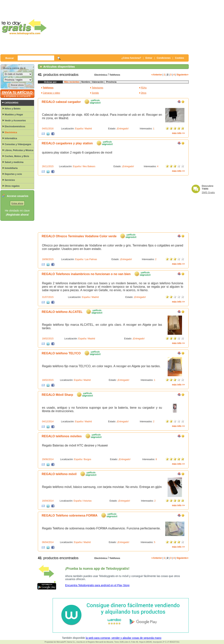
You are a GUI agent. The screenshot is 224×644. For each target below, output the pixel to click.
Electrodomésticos (15, 126)
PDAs (144, 88)
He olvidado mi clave (17, 211)
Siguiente (182, 75)
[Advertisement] (120, 27)
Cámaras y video (51, 93)
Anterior (157, 75)
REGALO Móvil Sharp (57, 395)
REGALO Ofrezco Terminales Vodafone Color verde (79, 236)
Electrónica (11, 132)
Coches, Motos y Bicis (17, 156)
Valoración (97, 82)
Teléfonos (115, 75)
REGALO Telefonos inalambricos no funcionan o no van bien (86, 274)
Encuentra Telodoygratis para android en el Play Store (97, 585)
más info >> (178, 133)
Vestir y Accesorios (15, 121)
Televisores (97, 88)
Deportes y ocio (13, 174)
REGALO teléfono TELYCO (61, 353)
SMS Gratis (208, 192)
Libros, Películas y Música (19, 150)
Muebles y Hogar (14, 115)
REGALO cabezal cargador (61, 102)
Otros (143, 93)
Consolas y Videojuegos (18, 144)
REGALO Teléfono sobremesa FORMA (70, 515)
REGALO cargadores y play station (67, 143)
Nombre (86, 82)
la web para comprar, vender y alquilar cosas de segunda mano (124, 638)
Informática (11, 138)
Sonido (95, 93)
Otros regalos (12, 186)
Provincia (111, 82)
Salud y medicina (14, 162)
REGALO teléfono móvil (59, 474)
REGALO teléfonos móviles (62, 436)
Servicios (10, 180)
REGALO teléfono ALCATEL (62, 312)
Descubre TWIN (208, 187)
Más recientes (72, 82)
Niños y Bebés (13, 109)
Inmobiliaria (11, 168)
